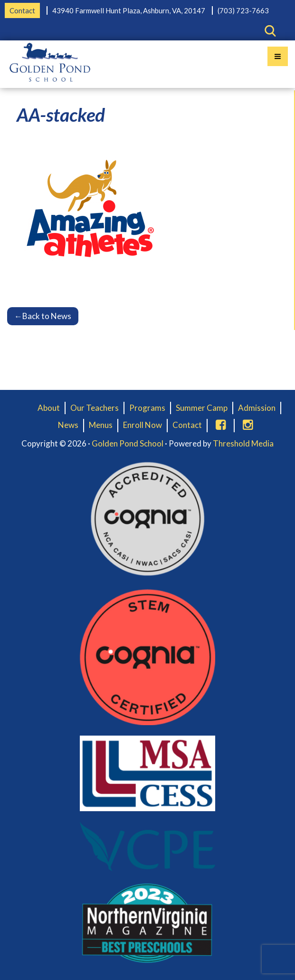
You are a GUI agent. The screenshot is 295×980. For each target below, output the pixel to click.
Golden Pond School (128, 443)
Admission (257, 408)
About (49, 408)
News (68, 425)
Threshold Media (243, 443)
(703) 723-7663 (243, 10)
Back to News (43, 316)
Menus (101, 425)
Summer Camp (202, 408)
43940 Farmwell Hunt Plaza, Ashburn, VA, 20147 (129, 10)
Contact (22, 10)
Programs (147, 408)
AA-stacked (61, 115)
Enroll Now (143, 425)
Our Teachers (95, 408)
